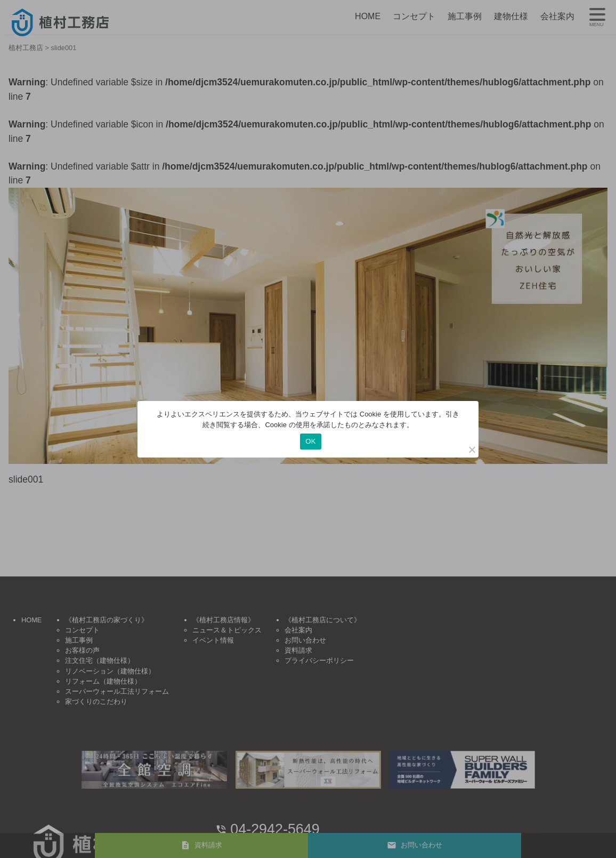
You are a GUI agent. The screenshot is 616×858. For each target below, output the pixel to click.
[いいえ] (472, 450)
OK (310, 441)
